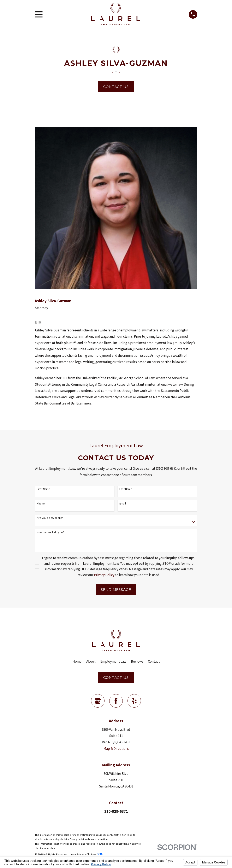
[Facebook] (116, 701)
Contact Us (116, 87)
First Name (43, 489)
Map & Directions (116, 749)
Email (123, 504)
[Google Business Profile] (98, 701)
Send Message (116, 590)
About (91, 661)
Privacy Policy (104, 575)
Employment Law (113, 661)
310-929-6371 (116, 811)
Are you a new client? (50, 518)
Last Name (126, 489)
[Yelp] (134, 701)
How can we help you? (50, 532)
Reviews (137, 661)
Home (77, 661)
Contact (154, 661)
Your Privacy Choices (87, 854)
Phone (41, 504)
